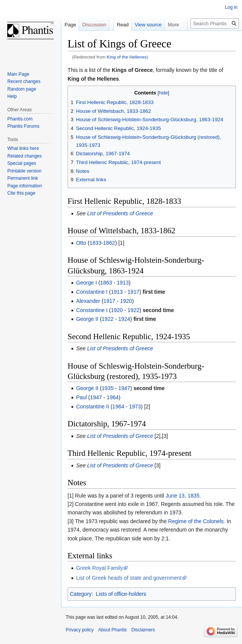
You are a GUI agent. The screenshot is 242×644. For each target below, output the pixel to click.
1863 (106, 283)
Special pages (22, 163)
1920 (126, 301)
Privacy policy (80, 630)
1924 (124, 319)
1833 (95, 243)
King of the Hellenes (127, 57)
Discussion (94, 25)
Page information (25, 186)
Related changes (24, 156)
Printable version (24, 171)
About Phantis (112, 630)
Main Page (18, 74)
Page (70, 25)
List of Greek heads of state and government (129, 578)
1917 (133, 292)
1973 (135, 407)
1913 (123, 283)
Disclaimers (143, 630)
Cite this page (21, 193)
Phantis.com (20, 119)
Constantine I (92, 292)
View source (148, 25)
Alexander (88, 301)
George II (87, 319)
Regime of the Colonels (196, 521)
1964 (113, 397)
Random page (22, 89)
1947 (124, 388)
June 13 (175, 496)
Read (123, 25)
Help (12, 96)
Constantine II (92, 407)
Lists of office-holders (121, 594)
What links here (23, 148)
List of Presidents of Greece (120, 213)
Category (81, 594)
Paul (81, 397)
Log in (231, 7)
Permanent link (23, 178)
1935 (107, 388)
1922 (133, 310)
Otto (81, 243)
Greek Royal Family (99, 568)
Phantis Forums (23, 126)
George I (86, 283)
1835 (193, 496)
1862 (109, 243)
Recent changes (24, 81)
